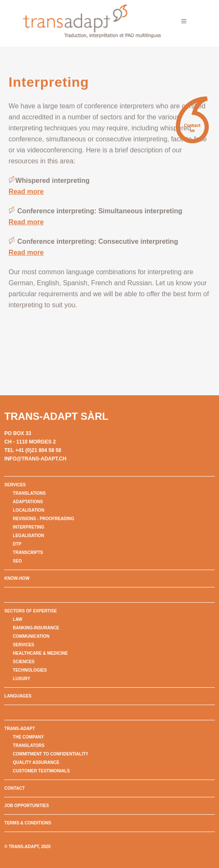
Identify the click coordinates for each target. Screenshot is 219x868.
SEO (17, 561)
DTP (17, 544)
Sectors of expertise (30, 611)
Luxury (21, 679)
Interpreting (28, 527)
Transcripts (28, 552)
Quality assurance (36, 762)
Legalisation (28, 536)
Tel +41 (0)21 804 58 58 (33, 450)
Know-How (17, 578)
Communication (31, 636)
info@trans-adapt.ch (35, 459)
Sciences (24, 662)
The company (28, 737)
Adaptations (28, 502)
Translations (29, 493)
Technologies (30, 670)
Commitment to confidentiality (50, 754)
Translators (29, 745)
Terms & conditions (28, 823)
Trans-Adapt (19, 729)
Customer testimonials (41, 771)
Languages (18, 696)
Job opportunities (26, 806)
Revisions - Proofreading (43, 519)
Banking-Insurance (36, 628)
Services (15, 485)
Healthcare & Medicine (40, 653)
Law (17, 619)
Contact (14, 788)
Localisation (28, 510)
